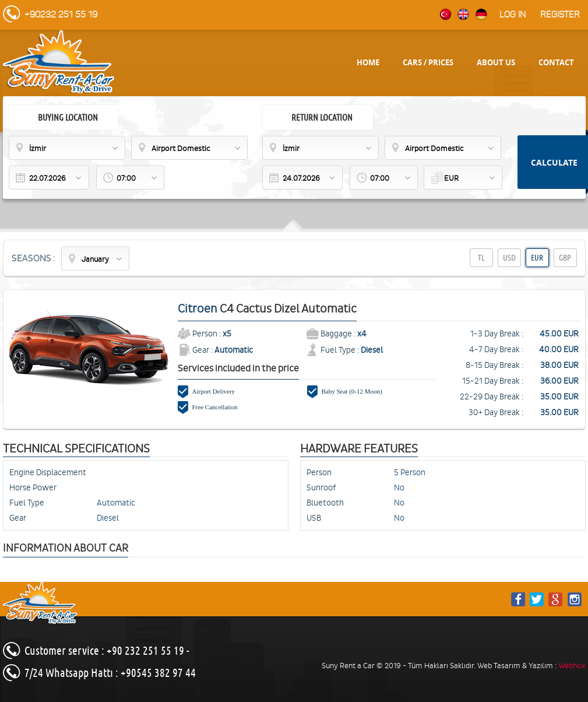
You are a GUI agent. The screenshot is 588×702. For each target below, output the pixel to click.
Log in (513, 15)
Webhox (572, 666)
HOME (368, 62)
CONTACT (556, 62)
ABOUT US (496, 62)
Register (560, 15)
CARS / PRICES (428, 62)
